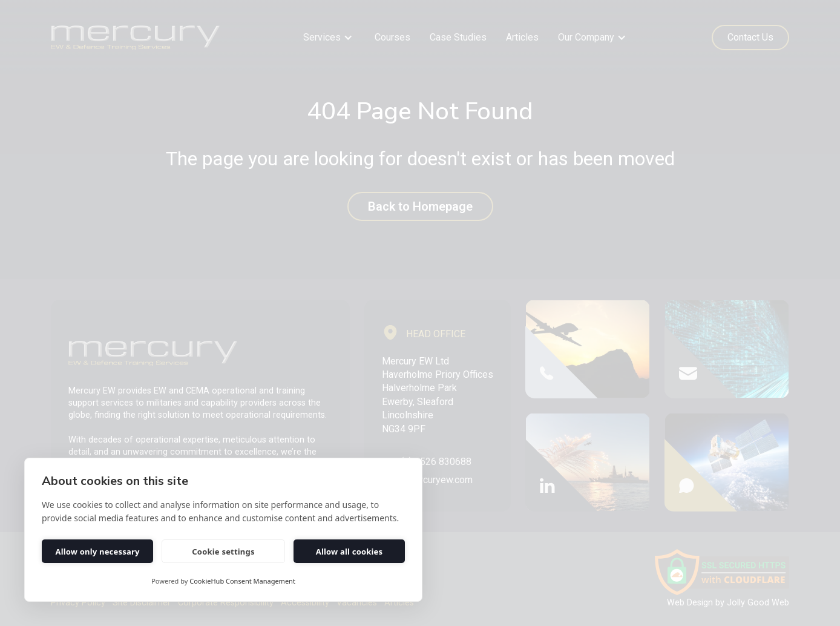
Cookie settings (223, 552)
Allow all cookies (349, 552)
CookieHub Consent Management (242, 581)
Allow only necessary (97, 552)
